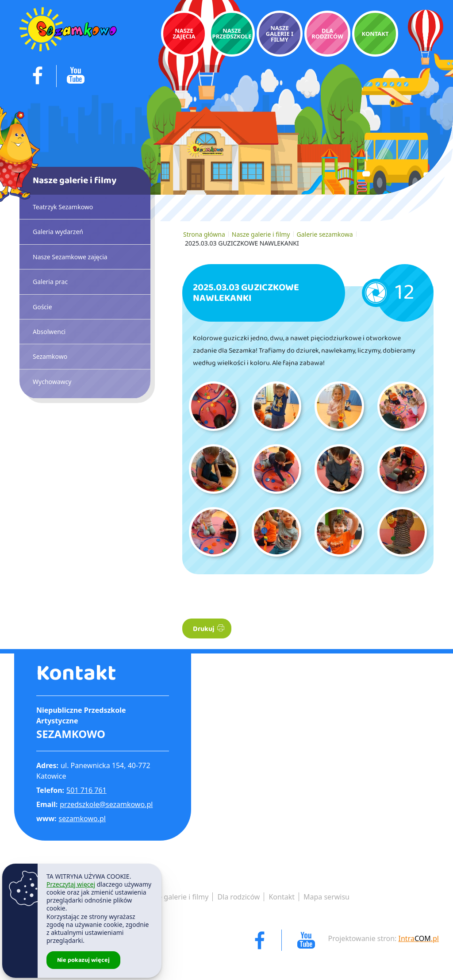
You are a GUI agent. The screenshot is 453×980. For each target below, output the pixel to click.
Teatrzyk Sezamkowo (63, 207)
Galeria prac (50, 282)
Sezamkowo (50, 356)
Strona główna (204, 234)
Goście (42, 307)
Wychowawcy (52, 382)
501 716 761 (86, 790)
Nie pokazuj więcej (83, 960)
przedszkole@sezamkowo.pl (106, 804)
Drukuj (209, 629)
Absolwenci (49, 332)
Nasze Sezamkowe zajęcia (70, 257)
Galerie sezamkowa (325, 234)
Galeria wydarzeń (58, 232)
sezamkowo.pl (82, 819)
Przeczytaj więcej (71, 884)
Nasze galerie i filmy (261, 234)
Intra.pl (419, 938)
